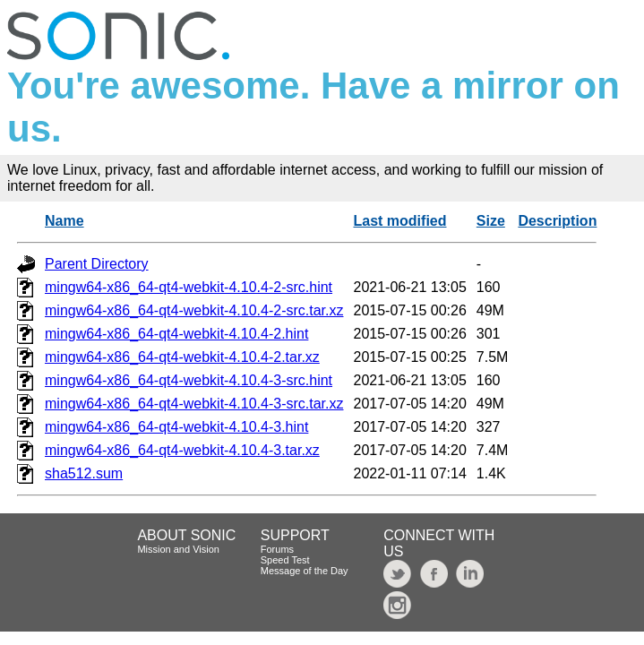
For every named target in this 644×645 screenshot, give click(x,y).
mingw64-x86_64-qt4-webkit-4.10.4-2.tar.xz (182, 357)
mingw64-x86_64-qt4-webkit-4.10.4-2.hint (176, 334)
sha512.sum (84, 473)
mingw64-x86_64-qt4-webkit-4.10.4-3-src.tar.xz (194, 404)
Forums (277, 549)
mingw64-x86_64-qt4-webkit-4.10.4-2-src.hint (189, 287)
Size (491, 221)
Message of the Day (305, 571)
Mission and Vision (178, 549)
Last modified (399, 221)
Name (64, 221)
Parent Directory (97, 264)
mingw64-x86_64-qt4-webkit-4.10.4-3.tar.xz (182, 450)
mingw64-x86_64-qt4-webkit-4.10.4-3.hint (176, 427)
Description (557, 221)
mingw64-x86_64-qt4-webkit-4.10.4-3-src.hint (189, 380)
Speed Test (285, 560)
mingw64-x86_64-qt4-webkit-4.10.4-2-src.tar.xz (194, 310)
